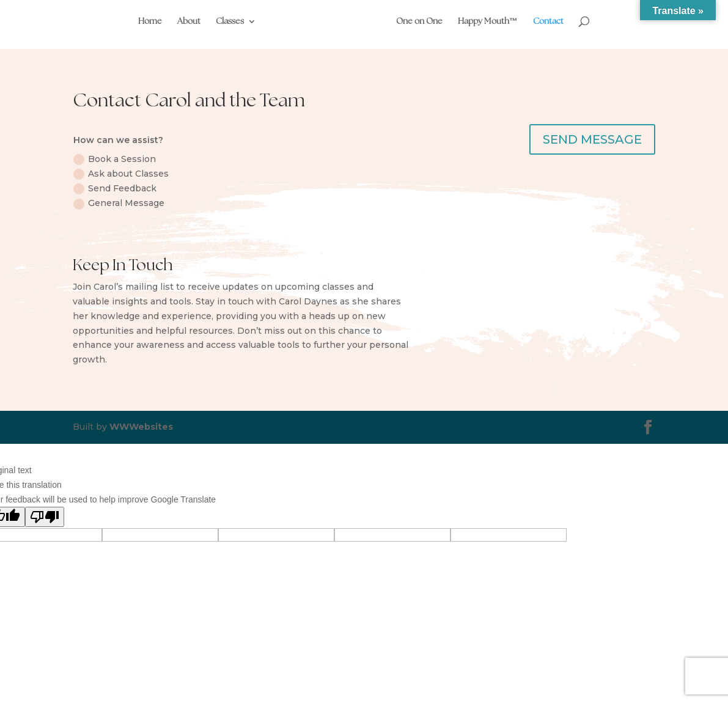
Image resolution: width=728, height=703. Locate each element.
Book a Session (115, 159)
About (189, 22)
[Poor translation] (45, 517)
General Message (119, 203)
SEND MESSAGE (592, 139)
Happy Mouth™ (487, 22)
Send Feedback (115, 189)
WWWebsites (141, 427)
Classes (230, 22)
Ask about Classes (121, 174)
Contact (548, 22)
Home (151, 22)
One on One (419, 22)
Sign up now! (601, 311)
